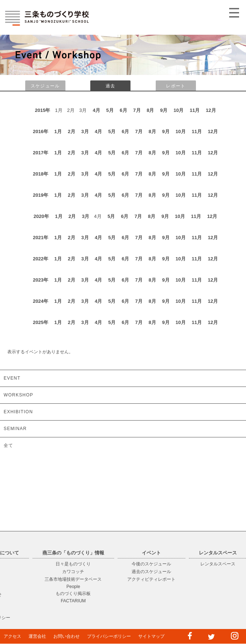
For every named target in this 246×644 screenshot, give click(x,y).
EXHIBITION (18, 412)
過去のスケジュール (151, 572)
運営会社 (37, 636)
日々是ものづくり (73, 564)
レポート (176, 86)
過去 (110, 86)
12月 (211, 110)
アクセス (12, 636)
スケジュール (45, 86)
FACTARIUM (73, 601)
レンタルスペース (218, 564)
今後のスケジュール (151, 564)
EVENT (12, 378)
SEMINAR (15, 429)
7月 (137, 110)
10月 (179, 110)
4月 (96, 110)
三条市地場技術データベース (73, 579)
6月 (123, 110)
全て (8, 445)
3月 (85, 131)
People (73, 587)
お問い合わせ (67, 636)
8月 (150, 110)
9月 (164, 110)
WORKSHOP (18, 395)
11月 (195, 110)
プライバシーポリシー (109, 636)
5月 (110, 110)
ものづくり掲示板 (73, 594)
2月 (71, 131)
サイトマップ (151, 636)
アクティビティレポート (151, 579)
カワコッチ (73, 572)
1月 (58, 131)
